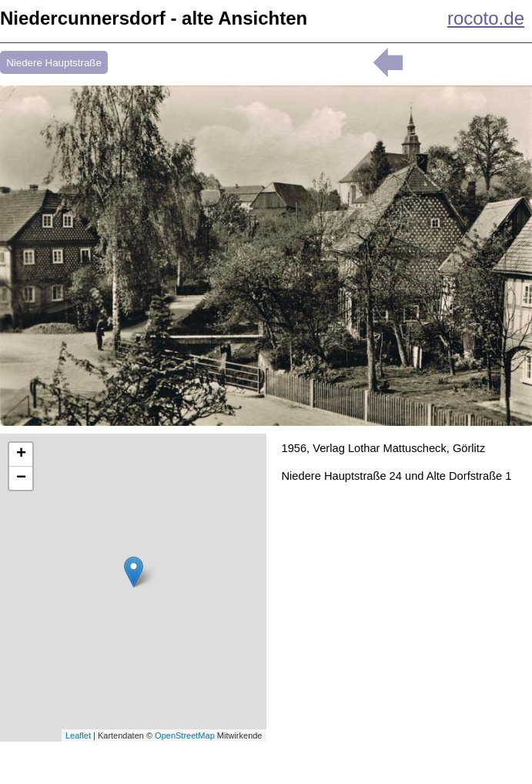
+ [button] (21, 454)
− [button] (21, 478)
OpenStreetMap (185, 735)
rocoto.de (486, 18)
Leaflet (78, 735)
